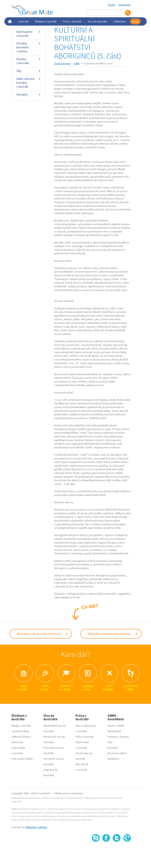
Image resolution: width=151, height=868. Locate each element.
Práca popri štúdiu (22, 759)
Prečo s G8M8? (116, 726)
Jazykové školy (20, 731)
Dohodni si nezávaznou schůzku (113, 634)
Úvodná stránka (62, 63)
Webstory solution (36, 827)
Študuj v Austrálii (21, 726)
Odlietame (120, 21)
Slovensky (125, 5)
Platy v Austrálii (84, 737)
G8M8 (135, 21)
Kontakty (28, 94)
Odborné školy (20, 737)
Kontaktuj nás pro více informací (42, 634)
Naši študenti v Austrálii (28, 34)
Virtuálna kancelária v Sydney (28, 47)
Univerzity (17, 742)
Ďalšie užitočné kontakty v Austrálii (28, 83)
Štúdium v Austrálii (46, 21)
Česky (112, 5)
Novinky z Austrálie (28, 61)
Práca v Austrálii (72, 21)
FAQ (28, 71)
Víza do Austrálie (97, 21)
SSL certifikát (117, 851)
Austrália (24, 21)
